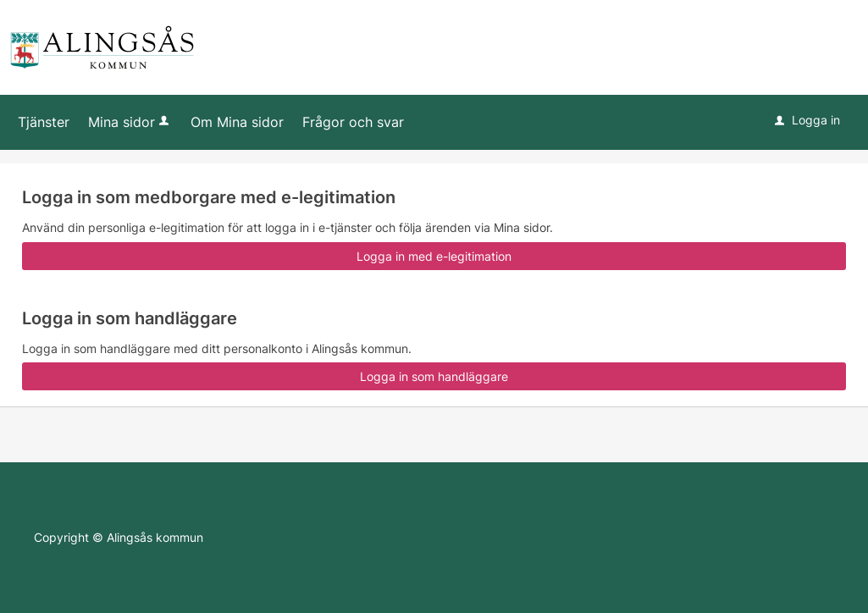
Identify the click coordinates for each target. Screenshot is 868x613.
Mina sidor (130, 122)
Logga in (807, 120)
